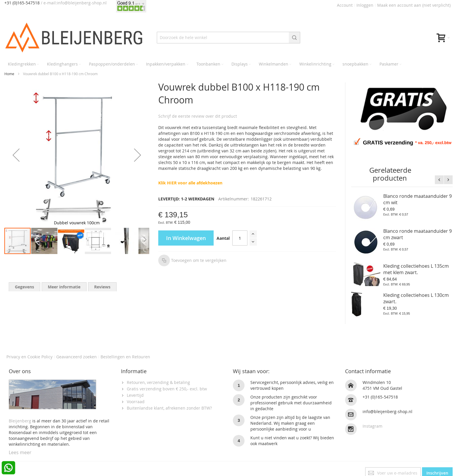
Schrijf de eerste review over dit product (198, 116)
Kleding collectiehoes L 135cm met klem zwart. (416, 269)
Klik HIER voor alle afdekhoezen (190, 183)
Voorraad (136, 402)
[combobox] (229, 38)
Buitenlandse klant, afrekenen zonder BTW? (169, 408)
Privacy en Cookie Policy (29, 357)
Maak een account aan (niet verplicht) (414, 5)
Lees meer (20, 452)
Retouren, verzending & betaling (158, 382)
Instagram (372, 426)
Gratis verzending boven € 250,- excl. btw (167, 389)
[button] (16, 155)
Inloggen (365, 5)
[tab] (24, 287)
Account (345, 5)
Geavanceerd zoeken (77, 357)
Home (9, 74)
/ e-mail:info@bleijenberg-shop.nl (74, 3)
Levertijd (135, 395)
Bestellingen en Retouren (125, 357)
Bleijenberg (20, 421)
